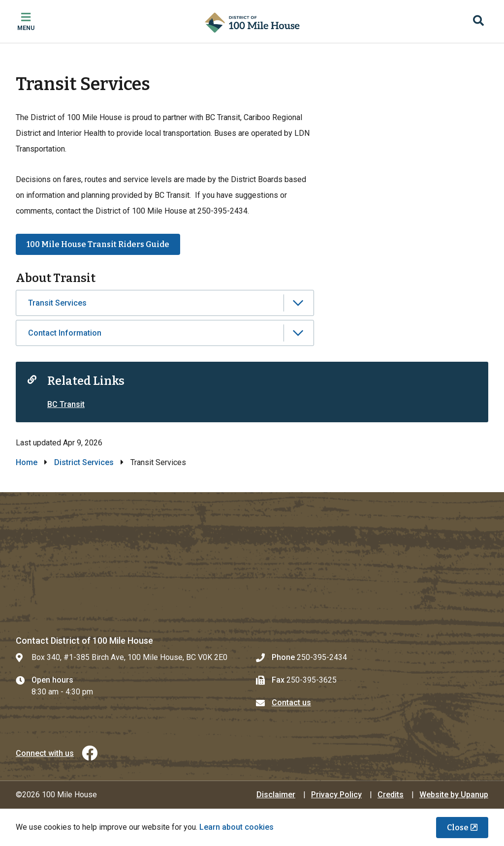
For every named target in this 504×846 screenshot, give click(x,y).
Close (458, 828)
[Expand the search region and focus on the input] (478, 22)
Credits (391, 795)
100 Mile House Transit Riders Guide (98, 244)
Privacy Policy (336, 795)
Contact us (291, 703)
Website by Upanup (454, 795)
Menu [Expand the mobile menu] (26, 28)
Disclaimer (276, 795)
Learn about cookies (236, 827)
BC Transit (66, 404)
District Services (84, 462)
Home (27, 462)
